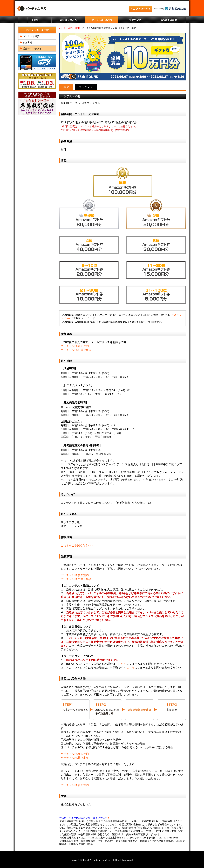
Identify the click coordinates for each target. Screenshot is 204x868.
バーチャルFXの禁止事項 (76, 350)
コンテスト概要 (31, 36)
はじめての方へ (68, 20)
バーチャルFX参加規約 (75, 346)
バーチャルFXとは (102, 20)
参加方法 (28, 43)
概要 (66, 87)
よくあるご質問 (169, 20)
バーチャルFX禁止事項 (75, 758)
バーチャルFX (49, 9)
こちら (122, 664)
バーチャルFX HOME (70, 28)
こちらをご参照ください (77, 545)
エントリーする (141, 9)
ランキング (135, 20)
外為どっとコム (170, 9)
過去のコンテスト (32, 49)
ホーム (35, 20)
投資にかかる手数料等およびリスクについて (84, 818)
